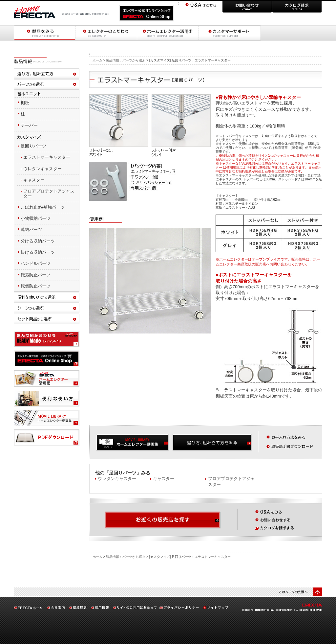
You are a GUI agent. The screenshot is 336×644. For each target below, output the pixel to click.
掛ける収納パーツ (38, 252)
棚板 (25, 103)
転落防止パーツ (36, 275)
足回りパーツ (33, 146)
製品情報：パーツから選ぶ (126, 60)
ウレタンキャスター (117, 479)
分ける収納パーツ (38, 241)
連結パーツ (31, 230)
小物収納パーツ (36, 218)
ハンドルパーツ (36, 263)
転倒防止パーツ (36, 286)
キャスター (164, 479)
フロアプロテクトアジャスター (49, 193)
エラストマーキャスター (47, 157)
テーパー (29, 125)
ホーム (97, 60)
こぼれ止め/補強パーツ (43, 207)
